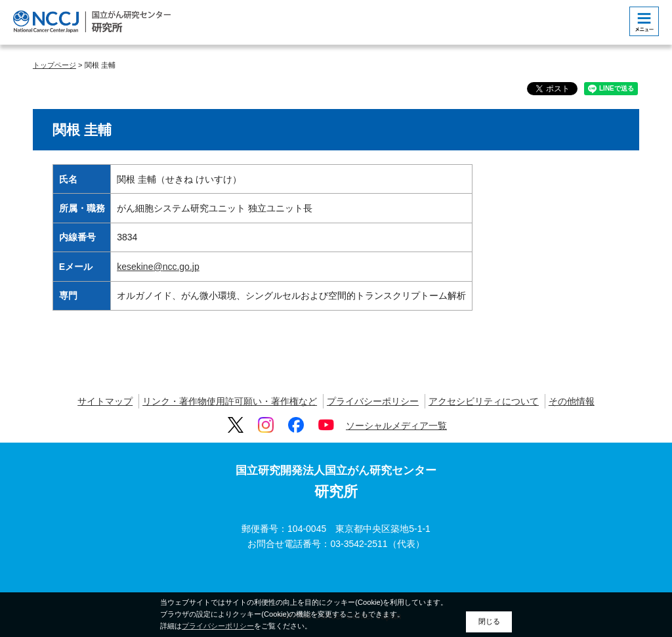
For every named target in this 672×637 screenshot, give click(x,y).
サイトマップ (105, 401)
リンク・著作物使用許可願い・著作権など (230, 401)
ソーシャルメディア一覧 (396, 426)
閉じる (489, 621)
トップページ (54, 65)
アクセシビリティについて (484, 401)
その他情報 (572, 401)
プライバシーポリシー (373, 401)
